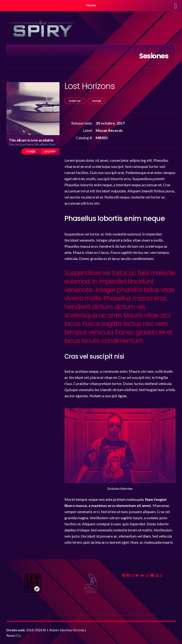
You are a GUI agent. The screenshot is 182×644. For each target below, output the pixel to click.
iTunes (31, 152)
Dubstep (75, 101)
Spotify (50, 152)
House (97, 101)
